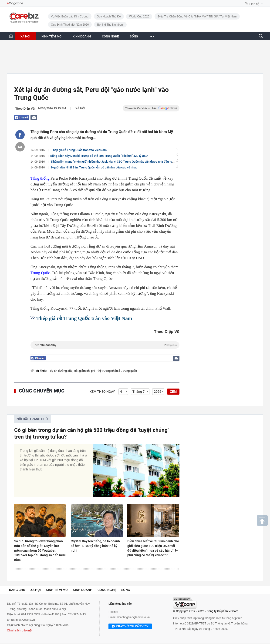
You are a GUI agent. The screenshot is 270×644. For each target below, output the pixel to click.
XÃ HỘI (25, 36)
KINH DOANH (82, 36)
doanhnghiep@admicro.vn (133, 617)
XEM (173, 392)
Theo (105, 345)
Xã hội (80, 108)
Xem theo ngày (102, 392)
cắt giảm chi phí (85, 371)
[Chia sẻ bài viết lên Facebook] (20, 135)
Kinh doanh (83, 590)
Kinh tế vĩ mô (57, 590)
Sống (126, 590)
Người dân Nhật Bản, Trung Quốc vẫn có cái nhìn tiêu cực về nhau (94, 167)
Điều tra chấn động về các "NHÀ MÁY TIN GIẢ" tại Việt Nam (197, 17)
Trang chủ (16, 590)
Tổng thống (40, 178)
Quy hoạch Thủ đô (109, 17)
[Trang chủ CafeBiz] (11, 36)
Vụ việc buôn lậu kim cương (70, 17)
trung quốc (130, 371)
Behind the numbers (110, 25)
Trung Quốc (40, 273)
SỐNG (134, 36)
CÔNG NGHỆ (110, 36)
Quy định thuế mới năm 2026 (70, 25)
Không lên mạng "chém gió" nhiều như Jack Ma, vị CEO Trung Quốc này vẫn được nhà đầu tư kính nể (117, 161)
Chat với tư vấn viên (130, 627)
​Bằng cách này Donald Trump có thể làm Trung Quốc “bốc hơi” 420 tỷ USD (99, 156)
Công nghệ (107, 590)
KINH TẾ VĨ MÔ (51, 36)
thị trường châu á (109, 371)
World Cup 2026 (139, 17)
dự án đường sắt (61, 371)
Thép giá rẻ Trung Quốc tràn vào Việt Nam (79, 150)
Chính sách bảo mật (20, 631)
